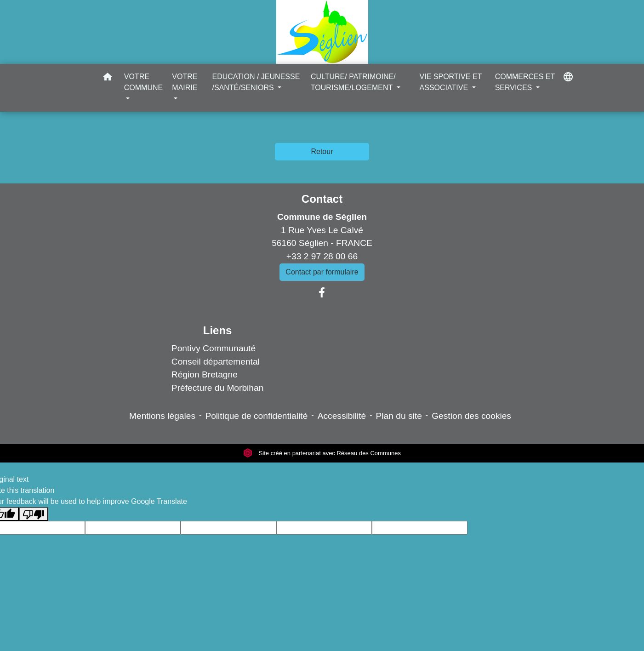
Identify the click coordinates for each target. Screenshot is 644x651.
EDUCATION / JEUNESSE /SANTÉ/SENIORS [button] (256, 82)
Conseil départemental (216, 362)
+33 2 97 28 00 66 (322, 256)
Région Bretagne (205, 374)
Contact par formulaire (322, 272)
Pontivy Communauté (214, 348)
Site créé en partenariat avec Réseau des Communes (322, 453)
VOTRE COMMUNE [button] (143, 82)
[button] (108, 78)
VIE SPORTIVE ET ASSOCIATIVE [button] (451, 82)
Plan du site (399, 416)
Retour (322, 151)
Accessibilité (342, 416)
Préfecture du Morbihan (218, 388)
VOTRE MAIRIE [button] (185, 82)
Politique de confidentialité (256, 416)
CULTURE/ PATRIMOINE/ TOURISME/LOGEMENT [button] (353, 82)
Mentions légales (162, 416)
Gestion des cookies (471, 416)
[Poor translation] (34, 514)
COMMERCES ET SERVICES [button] (525, 82)
